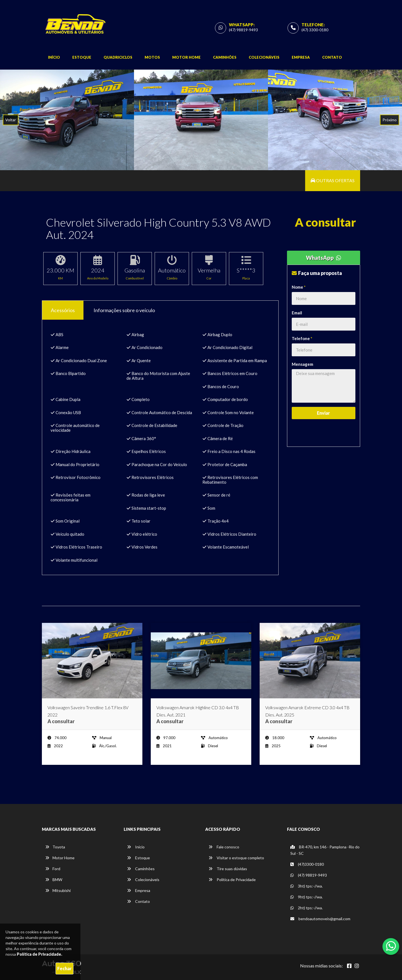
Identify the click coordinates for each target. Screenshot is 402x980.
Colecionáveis (264, 57)
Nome (299, 287)
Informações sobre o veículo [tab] (124, 310)
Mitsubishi (58, 890)
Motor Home (186, 57)
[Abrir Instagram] (357, 966)
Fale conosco (224, 847)
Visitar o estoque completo (236, 858)
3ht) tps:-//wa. (307, 886)
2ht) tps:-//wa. (307, 908)
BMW (54, 880)
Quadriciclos (118, 57)
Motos (152, 57)
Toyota (55, 847)
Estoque (82, 57)
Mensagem (302, 364)
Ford (53, 869)
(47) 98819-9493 (243, 30)
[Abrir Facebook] (349, 966)
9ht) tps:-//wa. (307, 897)
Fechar (64, 968)
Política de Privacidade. (40, 954)
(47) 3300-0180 (315, 30)
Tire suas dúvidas (228, 869)
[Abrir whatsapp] (391, 946)
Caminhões (225, 57)
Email (297, 313)
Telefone (302, 338)
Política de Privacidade (232, 880)
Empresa (301, 57)
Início (54, 57)
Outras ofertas (333, 180)
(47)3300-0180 (307, 864)
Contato (332, 57)
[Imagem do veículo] (92, 661)
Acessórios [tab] (63, 310)
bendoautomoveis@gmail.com (320, 919)
